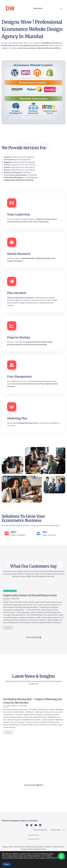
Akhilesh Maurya (28, 219)
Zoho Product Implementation (16, 175)
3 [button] (31, 637)
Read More (8, 628)
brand (20, 48)
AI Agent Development (13, 172)
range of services (22, 525)
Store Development (17, 160)
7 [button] (38, 637)
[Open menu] (61, 8)
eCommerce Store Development (19, 157)
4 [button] (33, 637)
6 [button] (36, 637)
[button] (61, 856)
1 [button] (27, 637)
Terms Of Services (40, 830)
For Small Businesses (21, 177)
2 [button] (29, 637)
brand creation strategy (16, 303)
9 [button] (40, 785)
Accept (7, 864)
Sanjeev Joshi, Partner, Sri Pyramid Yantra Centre (30, 595)
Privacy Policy (56, 830)
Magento (27, 45)
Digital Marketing (26, 423)
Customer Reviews (10, 591)
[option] (33, 610)
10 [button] (42, 785)
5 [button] (34, 637)
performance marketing (38, 345)
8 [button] (40, 637)
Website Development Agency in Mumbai (20, 821)
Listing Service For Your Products (20, 165)
